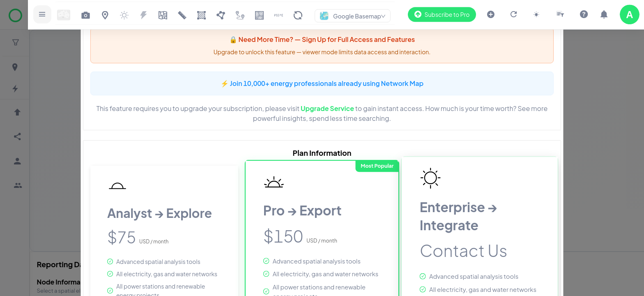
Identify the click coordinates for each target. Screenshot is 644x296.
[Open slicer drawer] (560, 14)
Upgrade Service (327, 108)
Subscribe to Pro (441, 14)
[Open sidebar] (47, 14)
